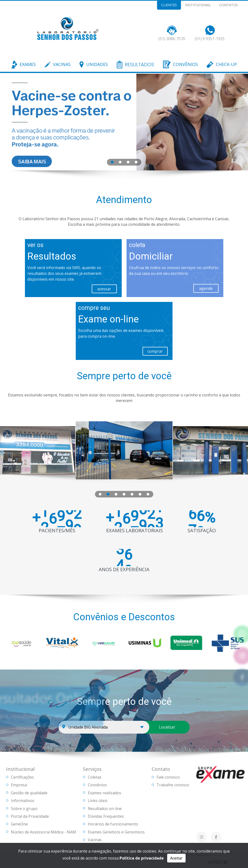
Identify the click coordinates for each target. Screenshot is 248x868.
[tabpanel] (124, 122)
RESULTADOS (139, 65)
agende (206, 288)
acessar (104, 289)
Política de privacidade (142, 858)
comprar (155, 351)
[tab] (112, 162)
